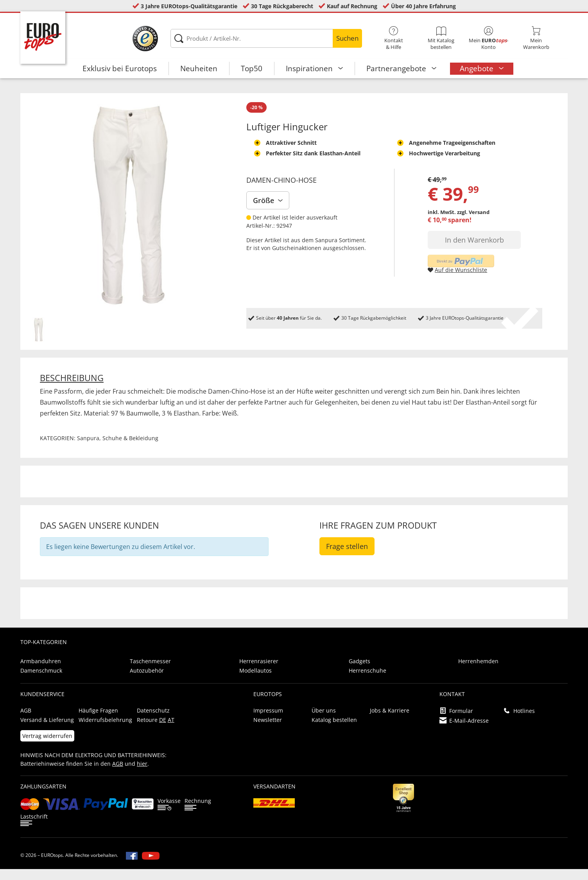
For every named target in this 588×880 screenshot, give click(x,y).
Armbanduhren (41, 672)
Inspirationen (310, 68)
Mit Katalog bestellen (441, 38)
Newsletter (268, 731)
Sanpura (326, 251)
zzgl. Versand (473, 223)
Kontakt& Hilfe (394, 38)
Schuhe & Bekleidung (130, 449)
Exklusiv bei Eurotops (120, 68)
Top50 (252, 68)
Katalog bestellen (334, 731)
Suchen (347, 38)
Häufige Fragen (98, 721)
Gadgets (359, 672)
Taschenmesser (150, 672)
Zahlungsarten (43, 797)
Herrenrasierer (259, 672)
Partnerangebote (397, 68)
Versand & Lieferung (47, 731)
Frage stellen (347, 557)
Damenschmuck (41, 681)
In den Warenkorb (474, 251)
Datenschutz (153, 721)
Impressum (268, 721)
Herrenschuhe (367, 681)
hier (142, 775)
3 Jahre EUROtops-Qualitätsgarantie (189, 6)
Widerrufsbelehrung (105, 731)
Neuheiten (199, 68)
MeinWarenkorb (536, 38)
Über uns (324, 721)
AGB (26, 721)
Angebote (478, 68)
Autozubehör (147, 681)
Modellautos (255, 681)
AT (171, 731)
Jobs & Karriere (390, 721)
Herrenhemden (478, 672)
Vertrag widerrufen (47, 747)
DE (163, 731)
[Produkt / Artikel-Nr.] (266, 38)
